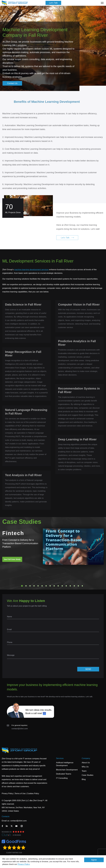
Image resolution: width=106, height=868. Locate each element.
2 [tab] (26, 586)
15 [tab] (78, 586)
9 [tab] (54, 586)
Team (84, 771)
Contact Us (12, 83)
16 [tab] (82, 586)
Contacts (6, 816)
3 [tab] (30, 586)
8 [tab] (50, 586)
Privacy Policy (24, 864)
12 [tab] (66, 586)
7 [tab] (46, 586)
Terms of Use (20, 794)
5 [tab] (38, 586)
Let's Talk (53, 3)
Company (86, 758)
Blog (84, 779)
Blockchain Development (67, 770)
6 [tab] (42, 586)
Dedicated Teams (64, 774)
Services (60, 758)
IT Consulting (62, 778)
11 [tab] (62, 586)
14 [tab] (74, 586)
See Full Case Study (12, 559)
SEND (88, 669)
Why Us (85, 767)
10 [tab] (58, 586)
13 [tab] (70, 586)
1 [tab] (22, 586)
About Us (86, 763)
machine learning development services (31, 270)
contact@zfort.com (20, 729)
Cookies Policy (33, 794)
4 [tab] (34, 586)
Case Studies (88, 775)
